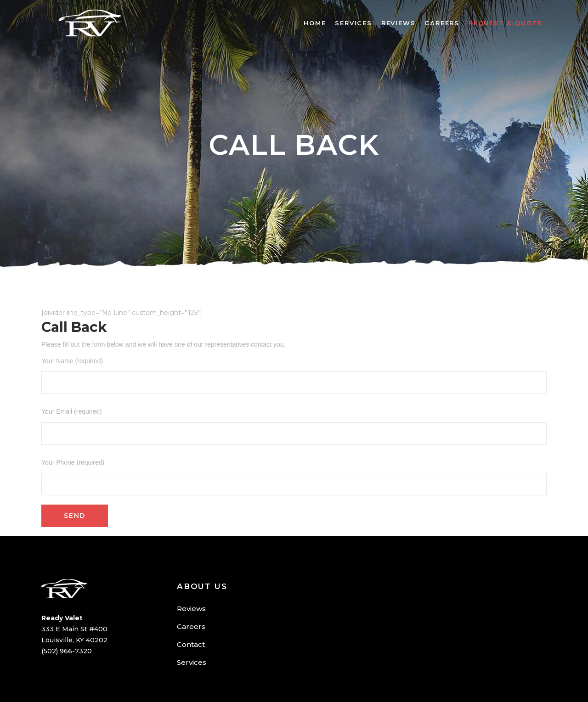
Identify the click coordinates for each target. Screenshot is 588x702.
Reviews (191, 609)
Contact (191, 644)
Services (192, 662)
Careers (191, 626)
